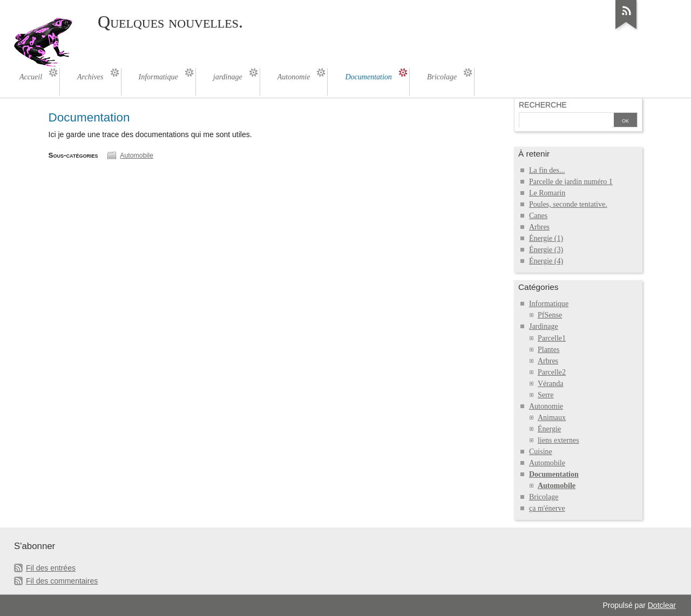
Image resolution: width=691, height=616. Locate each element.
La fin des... (547, 170)
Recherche (543, 105)
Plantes (549, 350)
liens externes (558, 440)
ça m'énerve (547, 508)
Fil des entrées (51, 568)
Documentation (554, 474)
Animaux (552, 418)
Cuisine (541, 452)
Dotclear (662, 605)
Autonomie (546, 406)
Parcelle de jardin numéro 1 (571, 182)
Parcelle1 (552, 338)
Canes (538, 216)
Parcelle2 (552, 372)
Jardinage (544, 326)
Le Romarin (547, 193)
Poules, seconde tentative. (568, 204)
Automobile (136, 155)
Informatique (549, 304)
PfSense (550, 315)
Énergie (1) (546, 238)
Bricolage (544, 497)
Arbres (539, 227)
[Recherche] (565, 121)
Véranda (550, 384)
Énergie (549, 429)
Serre (546, 395)
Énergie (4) (546, 261)
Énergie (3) (546, 250)
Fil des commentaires (62, 581)
